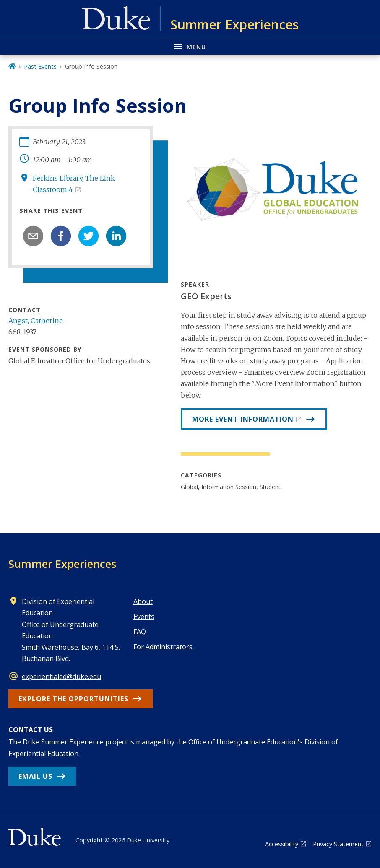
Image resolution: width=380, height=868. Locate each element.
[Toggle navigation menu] (190, 46)
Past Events (40, 66)
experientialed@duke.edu (61, 676)
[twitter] (88, 236)
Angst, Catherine (36, 321)
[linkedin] (116, 236)
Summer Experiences (62, 564)
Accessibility (282, 844)
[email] (33, 236)
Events (144, 617)
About (143, 601)
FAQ (140, 632)
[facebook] (61, 236)
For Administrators (163, 647)
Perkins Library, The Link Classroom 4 (74, 184)
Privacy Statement (338, 844)
